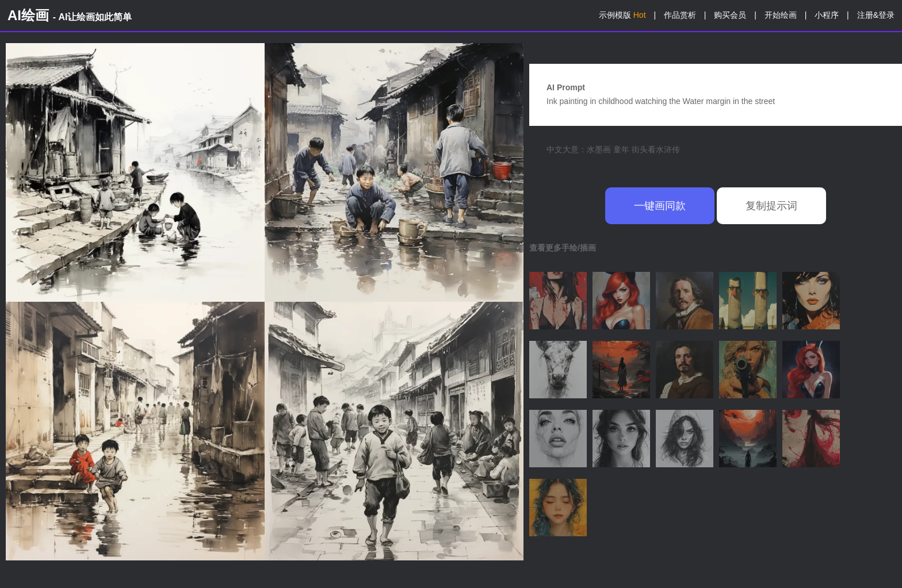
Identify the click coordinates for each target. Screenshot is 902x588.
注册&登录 (876, 15)
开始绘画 (781, 15)
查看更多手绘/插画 (563, 248)
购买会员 (730, 15)
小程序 (827, 15)
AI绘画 (70, 15)
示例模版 (622, 15)
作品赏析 (680, 15)
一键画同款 (660, 206)
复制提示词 (771, 206)
